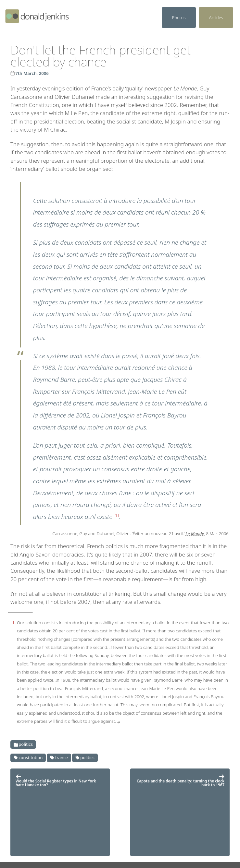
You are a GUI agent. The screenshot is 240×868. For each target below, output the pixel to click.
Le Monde (195, 534)
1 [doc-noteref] (116, 515)
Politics (23, 744)
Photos (179, 18)
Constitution (28, 757)
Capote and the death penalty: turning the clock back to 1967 (181, 780)
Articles (216, 18)
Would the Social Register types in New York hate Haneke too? (56, 780)
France (59, 757)
